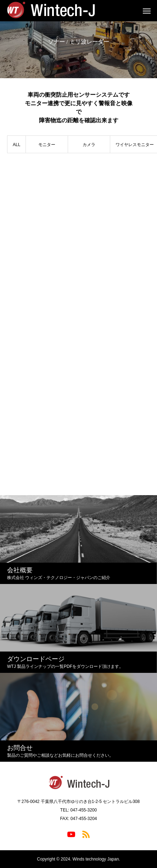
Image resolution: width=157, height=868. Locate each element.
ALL (16, 145)
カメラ (89, 145)
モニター (47, 145)
